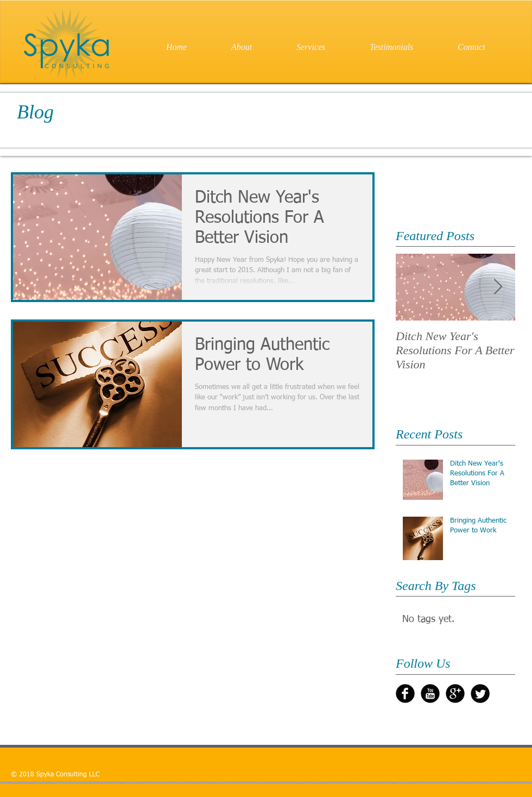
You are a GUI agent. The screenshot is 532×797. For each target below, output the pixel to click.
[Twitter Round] (480, 694)
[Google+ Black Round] (455, 694)
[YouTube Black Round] (430, 694)
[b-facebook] (405, 694)
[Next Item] (498, 287)
